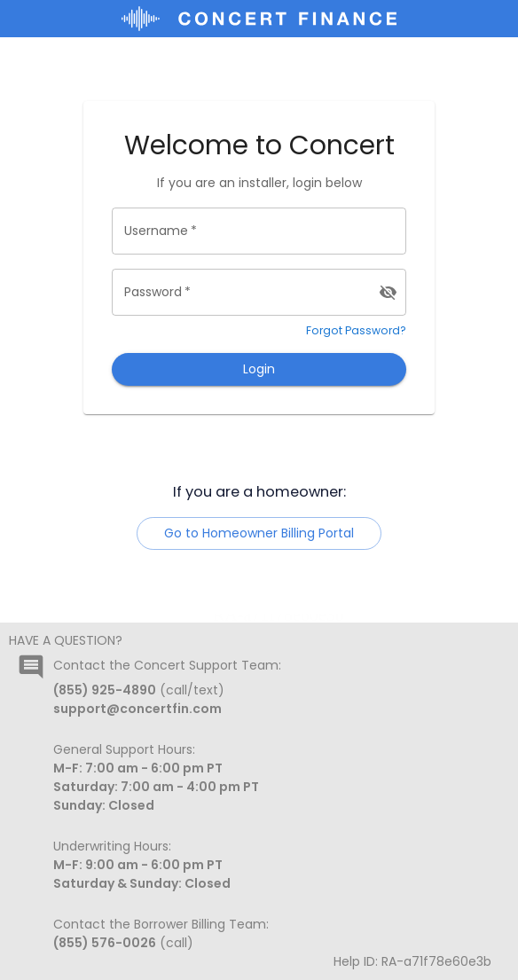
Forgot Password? (356, 330)
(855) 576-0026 (105, 943)
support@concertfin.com (137, 709)
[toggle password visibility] (388, 292)
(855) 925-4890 (105, 690)
